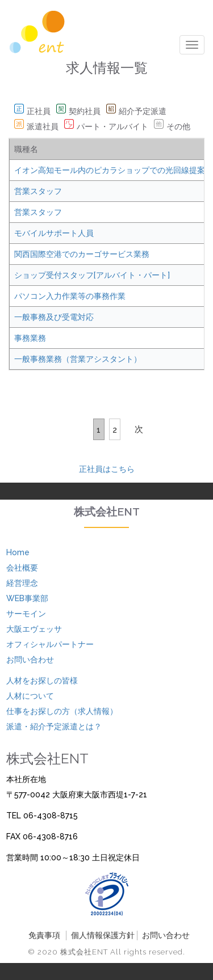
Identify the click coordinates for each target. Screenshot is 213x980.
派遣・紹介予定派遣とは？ (54, 726)
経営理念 (22, 583)
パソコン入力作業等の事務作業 (70, 296)
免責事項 (44, 935)
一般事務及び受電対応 (54, 317)
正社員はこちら (107, 469)
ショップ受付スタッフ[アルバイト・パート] (92, 275)
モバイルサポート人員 (54, 233)
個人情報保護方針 (103, 935)
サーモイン (26, 614)
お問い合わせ (30, 660)
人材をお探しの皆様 (42, 681)
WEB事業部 (27, 598)
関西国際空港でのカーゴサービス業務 (82, 254)
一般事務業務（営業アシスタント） (78, 359)
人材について (30, 696)
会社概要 (22, 568)
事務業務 (30, 338)
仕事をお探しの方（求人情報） (62, 711)
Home (18, 552)
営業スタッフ (38, 191)
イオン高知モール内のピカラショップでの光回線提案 (110, 170)
